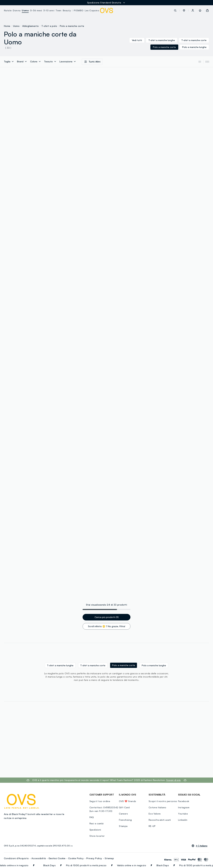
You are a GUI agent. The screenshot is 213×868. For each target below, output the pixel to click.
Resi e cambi (97, 823)
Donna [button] (17, 10)
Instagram (184, 807)
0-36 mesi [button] (36, 10)
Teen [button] (58, 10)
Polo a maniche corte (72, 26)
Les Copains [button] (92, 10)
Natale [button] (8, 10)
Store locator (97, 836)
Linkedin (183, 820)
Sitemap (109, 858)
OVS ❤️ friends (127, 801)
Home (7, 26)
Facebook (184, 801)
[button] (184, 10)
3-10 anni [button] (49, 10)
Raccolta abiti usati (160, 820)
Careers (123, 814)
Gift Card (124, 807)
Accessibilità (39, 858)
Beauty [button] (67, 10)
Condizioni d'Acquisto (16, 858)
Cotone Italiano (157, 807)
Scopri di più (173, 780)
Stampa (123, 826)
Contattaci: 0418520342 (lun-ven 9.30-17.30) (104, 809)
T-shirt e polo (49, 26)
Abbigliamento (30, 26)
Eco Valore (155, 814)
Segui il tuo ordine (100, 801)
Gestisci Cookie (57, 858)
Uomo (16, 26)
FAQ (92, 817)
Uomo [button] (25, 10)
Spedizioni (95, 830)
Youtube (183, 814)
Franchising (125, 820)
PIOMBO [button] (78, 10)
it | (202, 846)
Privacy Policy (94, 858)
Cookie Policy (76, 858)
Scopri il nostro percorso (163, 801)
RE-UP (152, 826)
